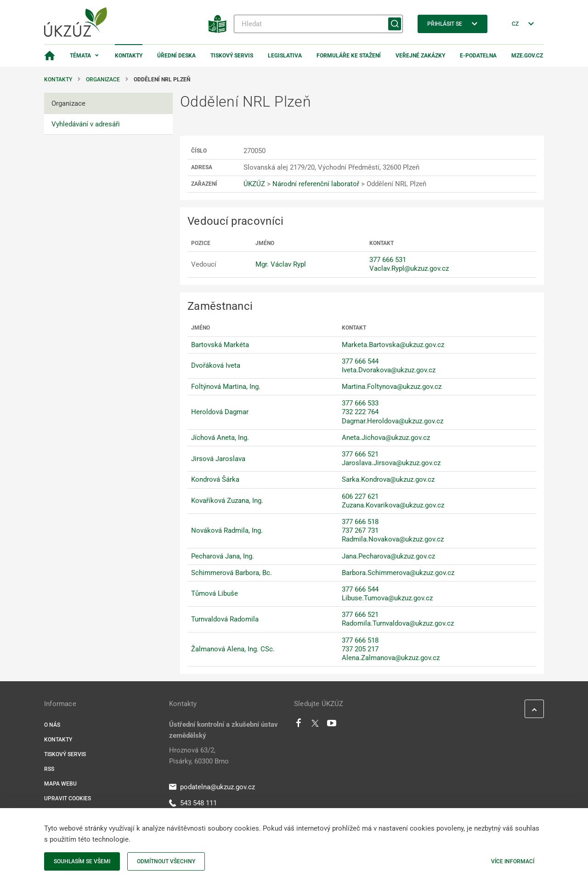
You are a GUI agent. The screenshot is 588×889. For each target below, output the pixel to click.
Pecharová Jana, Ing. (223, 556)
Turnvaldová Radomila (225, 619)
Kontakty (129, 56)
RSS (49, 769)
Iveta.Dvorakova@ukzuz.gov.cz (389, 370)
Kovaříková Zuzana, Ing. (227, 501)
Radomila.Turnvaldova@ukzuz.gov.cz (398, 623)
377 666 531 (388, 260)
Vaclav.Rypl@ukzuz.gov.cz (409, 268)
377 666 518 (360, 522)
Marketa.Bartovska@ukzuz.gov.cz (393, 345)
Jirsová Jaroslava (218, 459)
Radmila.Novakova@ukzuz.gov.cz (393, 539)
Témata (80, 56)
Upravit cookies (68, 798)
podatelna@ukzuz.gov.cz (212, 787)
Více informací (513, 861)
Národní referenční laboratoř (316, 184)
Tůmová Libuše (215, 593)
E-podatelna (478, 56)
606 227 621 (360, 496)
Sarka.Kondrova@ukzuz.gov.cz (388, 479)
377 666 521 (360, 454)
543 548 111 (193, 803)
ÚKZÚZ (254, 184)
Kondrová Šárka (215, 479)
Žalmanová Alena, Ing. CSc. (233, 649)
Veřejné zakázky (420, 56)
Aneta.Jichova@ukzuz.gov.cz (386, 438)
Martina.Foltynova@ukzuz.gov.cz (392, 387)
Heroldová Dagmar (220, 412)
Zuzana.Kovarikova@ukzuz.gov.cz (393, 505)
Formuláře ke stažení (349, 56)
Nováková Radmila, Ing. (227, 530)
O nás (52, 725)
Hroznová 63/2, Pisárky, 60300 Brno (199, 756)
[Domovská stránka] (50, 56)
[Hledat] (318, 24)
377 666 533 (360, 403)
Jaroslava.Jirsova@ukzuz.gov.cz (391, 463)
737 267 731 (360, 530)
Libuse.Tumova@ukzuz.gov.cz (387, 598)
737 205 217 (360, 649)
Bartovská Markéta (220, 345)
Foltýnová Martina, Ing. (226, 387)
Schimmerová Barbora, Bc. (232, 573)
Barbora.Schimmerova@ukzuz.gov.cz (398, 573)
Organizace (103, 80)
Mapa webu (60, 784)
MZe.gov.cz (527, 56)
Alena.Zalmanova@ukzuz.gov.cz (391, 658)
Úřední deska (176, 56)
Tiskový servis (232, 56)
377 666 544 (360, 361)
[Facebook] (299, 725)
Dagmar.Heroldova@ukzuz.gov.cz (393, 421)
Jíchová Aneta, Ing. (220, 438)
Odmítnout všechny (166, 861)
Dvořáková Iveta (216, 365)
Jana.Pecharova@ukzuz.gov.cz (388, 556)
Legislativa (285, 56)
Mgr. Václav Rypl (281, 264)
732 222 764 (360, 412)
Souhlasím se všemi (82, 861)
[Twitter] (315, 725)
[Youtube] (332, 725)
